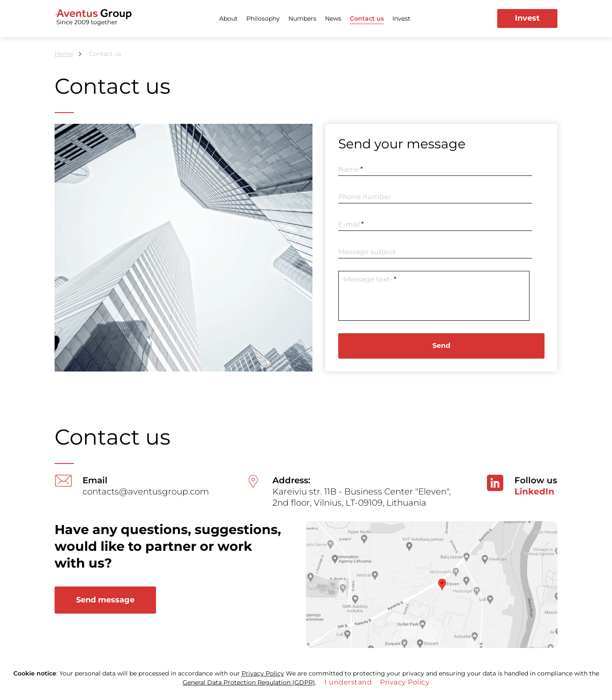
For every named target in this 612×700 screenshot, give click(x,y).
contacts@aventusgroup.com (146, 491)
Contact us (367, 18)
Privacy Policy (263, 673)
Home (64, 54)
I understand (348, 682)
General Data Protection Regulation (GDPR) (249, 682)
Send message (105, 600)
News (333, 18)
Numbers (302, 18)
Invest (401, 18)
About (228, 18)
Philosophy (263, 18)
